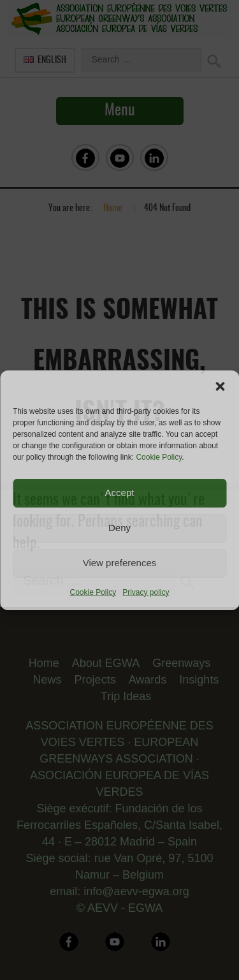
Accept (120, 493)
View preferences (120, 563)
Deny (119, 528)
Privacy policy (146, 592)
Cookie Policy (159, 457)
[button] (220, 386)
